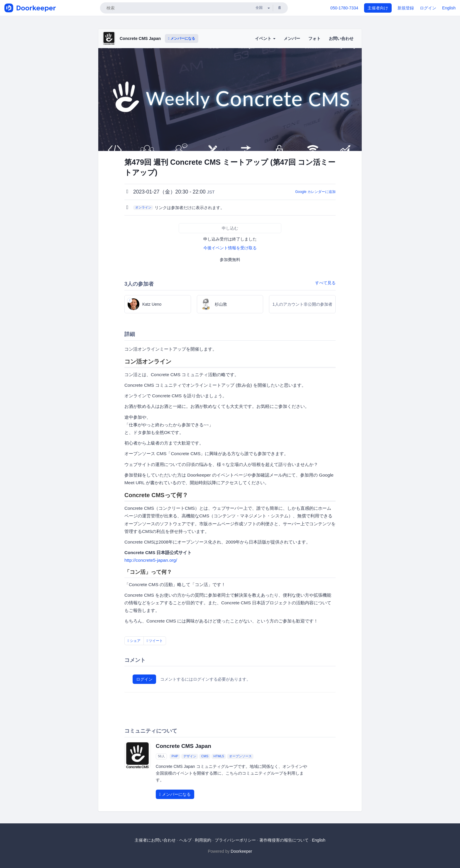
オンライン (143, 207)
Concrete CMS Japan (140, 38)
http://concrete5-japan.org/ (151, 560)
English (449, 8)
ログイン (428, 8)
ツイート (155, 641)
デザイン (190, 756)
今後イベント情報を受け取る (230, 248)
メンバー (292, 38)
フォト (314, 38)
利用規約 (203, 840)
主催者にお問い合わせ (155, 840)
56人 (161, 756)
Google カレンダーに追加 (315, 192)
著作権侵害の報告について (284, 840)
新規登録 (406, 8)
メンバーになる (182, 38)
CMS (205, 756)
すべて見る (325, 283)
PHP (175, 756)
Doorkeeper (241, 851)
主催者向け (378, 8)
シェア (134, 641)
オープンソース (240, 756)
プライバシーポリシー (235, 840)
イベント (265, 38)
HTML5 (219, 756)
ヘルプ (185, 840)
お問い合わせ (341, 38)
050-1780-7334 (344, 8)
